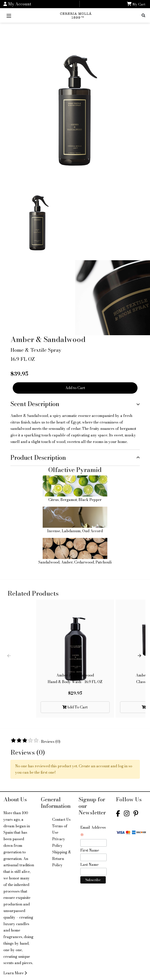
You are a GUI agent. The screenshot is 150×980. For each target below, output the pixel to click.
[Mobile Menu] (9, 15)
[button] (140, 658)
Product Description (38, 458)
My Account (17, 4)
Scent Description (35, 404)
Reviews (51, 742)
